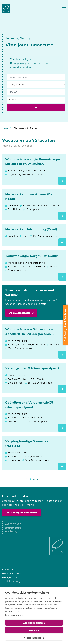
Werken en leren (12, 573)
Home (5, 128)
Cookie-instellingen (34, 638)
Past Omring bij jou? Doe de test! (65, 325)
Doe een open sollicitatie (21, 512)
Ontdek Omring (11, 581)
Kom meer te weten (15, 615)
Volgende (27, 146)
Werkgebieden (10, 577)
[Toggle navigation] (63, 9)
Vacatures (8, 569)
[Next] (41, 479)
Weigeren (34, 630)
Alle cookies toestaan (34, 623)
